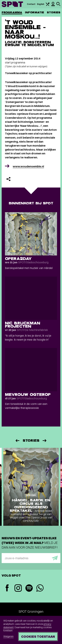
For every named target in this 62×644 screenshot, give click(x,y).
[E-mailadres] (31, 558)
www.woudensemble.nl (28, 166)
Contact (31, 4)
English (41, 4)
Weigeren (8, 636)
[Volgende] (45, 441)
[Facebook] (7, 588)
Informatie (34, 12)
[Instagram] (18, 588)
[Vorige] (17, 441)
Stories (54, 12)
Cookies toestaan (38, 636)
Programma (12, 12)
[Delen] (8, 179)
